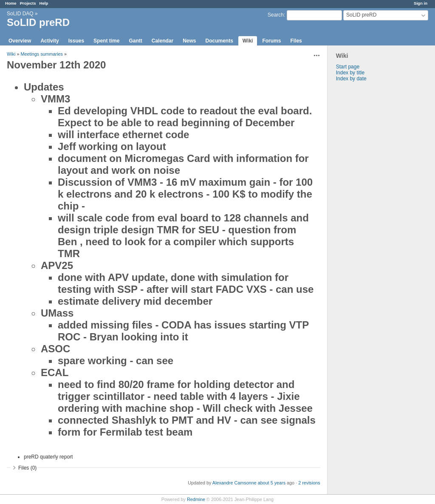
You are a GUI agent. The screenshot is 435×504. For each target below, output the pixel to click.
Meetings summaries (42, 54)
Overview (20, 41)
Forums (271, 41)
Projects (28, 3)
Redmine (196, 499)
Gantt (135, 41)
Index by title (350, 73)
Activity (49, 41)
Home (11, 3)
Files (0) (27, 468)
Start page (348, 67)
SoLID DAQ (20, 14)
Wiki (248, 41)
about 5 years (272, 483)
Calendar (162, 41)
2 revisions (309, 483)
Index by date (351, 79)
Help (44, 3)
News (189, 41)
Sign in (421, 3)
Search (276, 15)
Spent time (106, 41)
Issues (76, 41)
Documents (219, 41)
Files (296, 41)
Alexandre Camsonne (234, 483)
